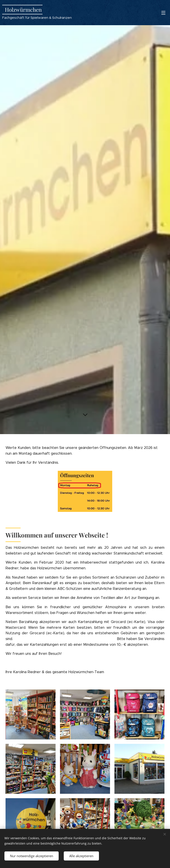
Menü (163, 13)
